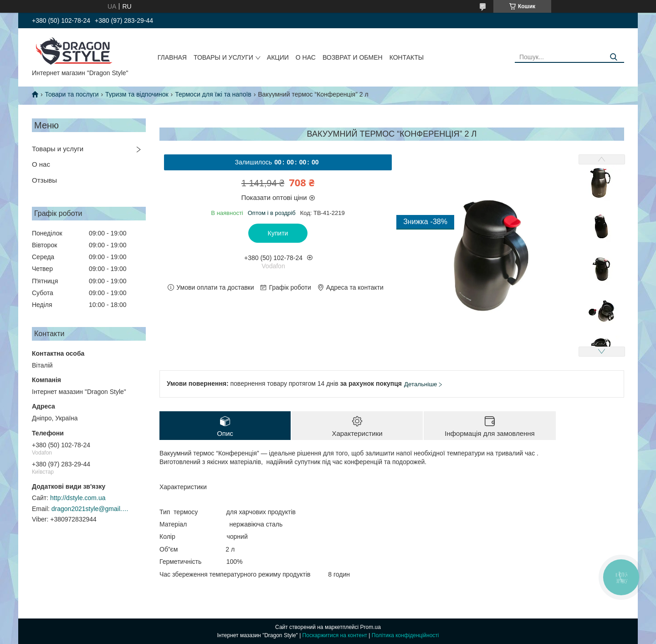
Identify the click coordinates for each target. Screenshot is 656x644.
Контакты (407, 57)
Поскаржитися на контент (335, 635)
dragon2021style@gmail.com (90, 509)
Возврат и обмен (353, 57)
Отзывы (44, 180)
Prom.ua (371, 627)
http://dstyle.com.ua (78, 498)
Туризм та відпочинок (137, 94)
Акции (278, 57)
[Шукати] (614, 57)
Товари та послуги (72, 94)
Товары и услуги (223, 57)
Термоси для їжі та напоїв (213, 94)
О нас (306, 57)
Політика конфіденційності (405, 635)
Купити (278, 233)
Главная (172, 57)
